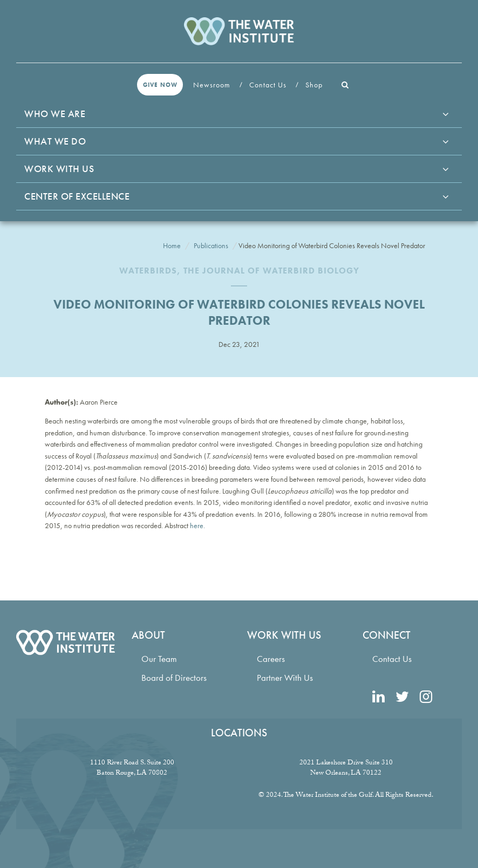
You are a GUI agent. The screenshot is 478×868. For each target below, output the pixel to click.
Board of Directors (174, 678)
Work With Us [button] (59, 169)
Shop (315, 85)
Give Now (160, 85)
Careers (271, 659)
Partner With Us (285, 678)
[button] (345, 85)
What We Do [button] (55, 141)
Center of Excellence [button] (77, 196)
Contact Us (269, 85)
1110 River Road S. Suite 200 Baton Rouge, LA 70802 (132, 768)
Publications (211, 245)
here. (197, 525)
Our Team (159, 659)
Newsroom (213, 85)
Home (172, 245)
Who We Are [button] (55, 114)
